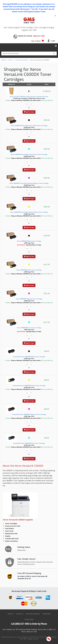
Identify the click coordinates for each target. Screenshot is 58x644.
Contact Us (20, 614)
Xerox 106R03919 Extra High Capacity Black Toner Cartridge (29, 126)
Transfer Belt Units (12, 539)
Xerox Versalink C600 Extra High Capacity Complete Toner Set (29, 97)
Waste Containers (11, 541)
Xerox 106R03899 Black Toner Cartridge (29, 241)
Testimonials (46, 614)
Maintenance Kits (11, 534)
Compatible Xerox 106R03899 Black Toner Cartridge (29, 357)
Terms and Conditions (33, 614)
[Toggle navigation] (56, 46)
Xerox (11, 60)
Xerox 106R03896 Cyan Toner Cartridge (29, 328)
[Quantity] (31, 104)
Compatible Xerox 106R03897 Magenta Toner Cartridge (29, 414)
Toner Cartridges (11, 523)
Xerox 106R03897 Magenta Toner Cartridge (29, 299)
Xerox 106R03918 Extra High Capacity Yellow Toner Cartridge (29, 212)
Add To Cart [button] (29, 112)
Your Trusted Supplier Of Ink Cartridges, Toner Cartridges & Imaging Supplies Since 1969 (29, 29)
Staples (8, 536)
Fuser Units (9, 531)
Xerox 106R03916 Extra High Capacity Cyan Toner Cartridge (29, 154)
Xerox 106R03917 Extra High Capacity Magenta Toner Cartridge (29, 183)
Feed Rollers (9, 528)
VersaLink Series (22, 60)
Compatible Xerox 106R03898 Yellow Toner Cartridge (29, 386)
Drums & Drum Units (12, 526)
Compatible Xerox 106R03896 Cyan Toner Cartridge (29, 443)
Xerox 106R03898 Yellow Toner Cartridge (29, 270)
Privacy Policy (29, 619)
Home (4, 60)
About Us (11, 614)
